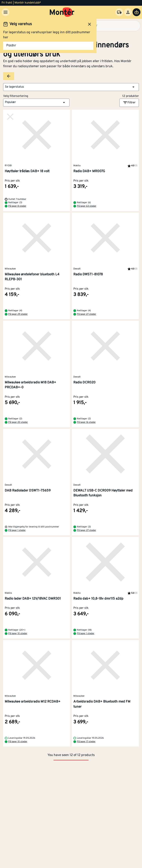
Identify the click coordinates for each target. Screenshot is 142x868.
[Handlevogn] (137, 12)
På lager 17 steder (86, 742)
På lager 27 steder (86, 314)
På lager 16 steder (86, 422)
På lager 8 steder (17, 206)
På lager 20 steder (18, 422)
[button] (71, 87)
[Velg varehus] (119, 12)
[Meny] (5, 12)
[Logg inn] (128, 12)
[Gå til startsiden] (62, 12)
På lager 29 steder (18, 314)
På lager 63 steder (87, 206)
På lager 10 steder (18, 634)
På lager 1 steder (17, 530)
